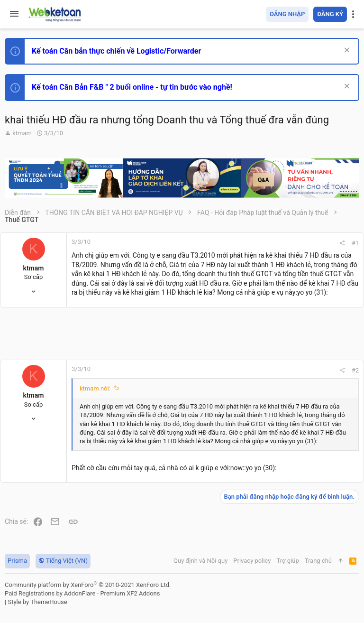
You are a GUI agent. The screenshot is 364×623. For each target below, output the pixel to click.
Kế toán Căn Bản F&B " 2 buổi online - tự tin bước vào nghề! (132, 87)
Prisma (17, 561)
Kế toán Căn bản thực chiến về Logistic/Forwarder (116, 51)
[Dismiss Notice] (346, 51)
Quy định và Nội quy (200, 561)
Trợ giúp (288, 561)
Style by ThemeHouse (37, 602)
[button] (14, 14)
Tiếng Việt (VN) (63, 561)
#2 (355, 370)
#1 (355, 243)
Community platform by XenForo (88, 585)
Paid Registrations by (82, 593)
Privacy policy (252, 561)
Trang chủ (318, 561)
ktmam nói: (95, 388)
